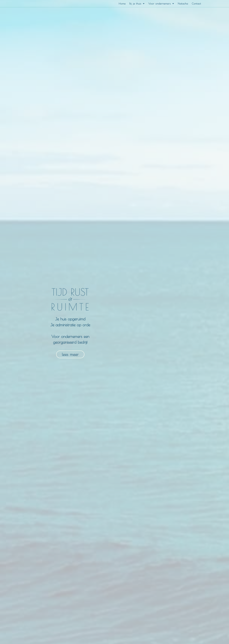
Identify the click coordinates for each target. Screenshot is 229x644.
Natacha (183, 4)
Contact (196, 4)
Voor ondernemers (161, 4)
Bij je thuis (137, 4)
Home (122, 4)
